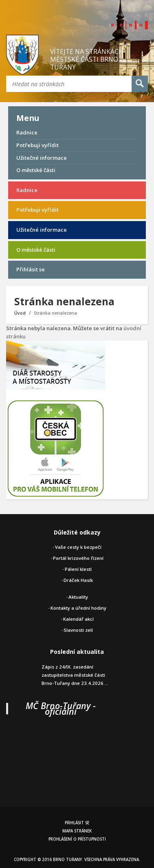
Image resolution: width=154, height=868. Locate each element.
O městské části (36, 170)
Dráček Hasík (78, 580)
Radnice (27, 132)
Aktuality (78, 597)
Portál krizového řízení (78, 558)
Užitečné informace (42, 158)
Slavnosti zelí (78, 630)
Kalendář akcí (78, 619)
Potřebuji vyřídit (37, 145)
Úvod (20, 313)
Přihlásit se (31, 269)
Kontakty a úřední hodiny (78, 608)
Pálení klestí (78, 569)
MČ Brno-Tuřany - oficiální (61, 708)
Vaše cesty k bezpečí (78, 547)
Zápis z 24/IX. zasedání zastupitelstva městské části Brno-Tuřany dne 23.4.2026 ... (75, 675)
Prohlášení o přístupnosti (77, 839)
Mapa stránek (77, 831)
